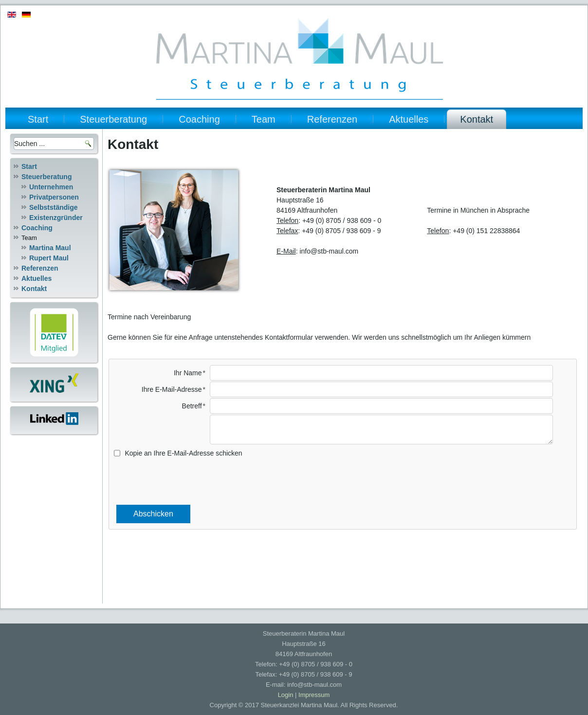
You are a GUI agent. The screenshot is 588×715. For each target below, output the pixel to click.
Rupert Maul (49, 258)
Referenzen (332, 119)
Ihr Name (188, 373)
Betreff (192, 406)
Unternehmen (51, 187)
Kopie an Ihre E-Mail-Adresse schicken (183, 453)
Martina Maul (50, 248)
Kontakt (477, 119)
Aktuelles (409, 119)
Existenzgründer (56, 218)
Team (264, 119)
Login (286, 695)
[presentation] (343, 481)
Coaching (199, 119)
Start (38, 119)
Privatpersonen (54, 197)
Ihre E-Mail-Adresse (172, 389)
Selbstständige (54, 207)
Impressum (314, 695)
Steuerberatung (113, 119)
